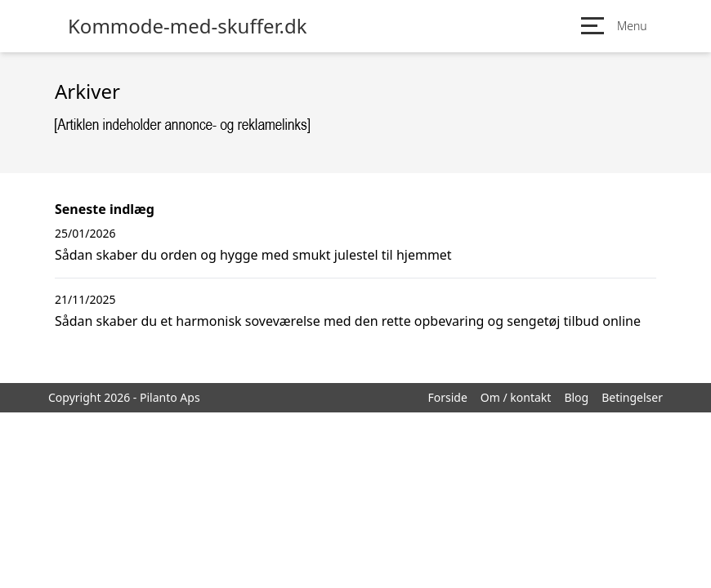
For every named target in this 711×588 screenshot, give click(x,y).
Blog (576, 397)
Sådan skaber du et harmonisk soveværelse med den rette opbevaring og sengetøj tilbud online (348, 321)
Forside (447, 397)
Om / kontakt (516, 397)
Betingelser (632, 397)
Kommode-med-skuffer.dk (188, 26)
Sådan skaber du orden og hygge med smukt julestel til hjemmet (253, 255)
